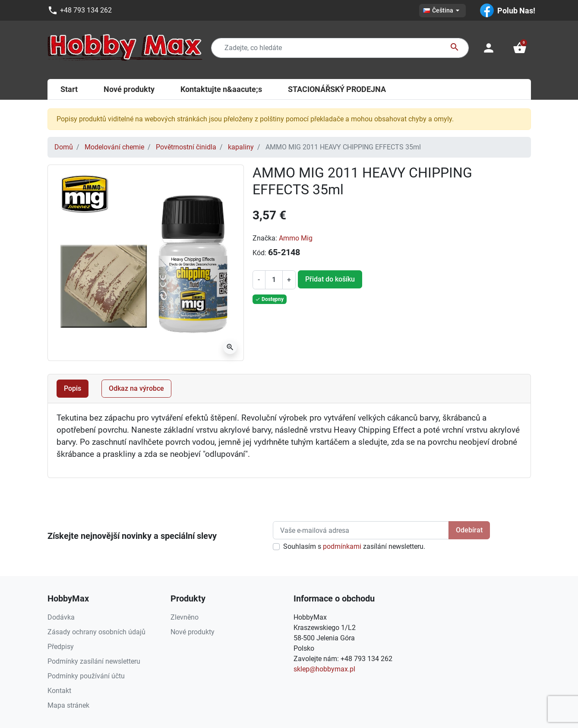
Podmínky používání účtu (86, 676)
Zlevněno (185, 617)
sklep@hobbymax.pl (324, 669)
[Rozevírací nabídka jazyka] (442, 11)
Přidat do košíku (330, 279)
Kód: (259, 253)
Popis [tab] (73, 388)
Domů (64, 147)
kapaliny (241, 147)
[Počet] (274, 280)
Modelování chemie (114, 147)
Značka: (265, 238)
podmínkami (342, 546)
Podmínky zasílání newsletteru (94, 661)
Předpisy (61, 647)
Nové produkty (193, 632)
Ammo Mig (296, 238)
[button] (520, 48)
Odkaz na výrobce (136, 388)
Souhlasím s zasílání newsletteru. (354, 546)
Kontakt (59, 691)
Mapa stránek (68, 705)
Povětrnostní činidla (186, 147)
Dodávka (61, 617)
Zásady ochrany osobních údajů (96, 632)
